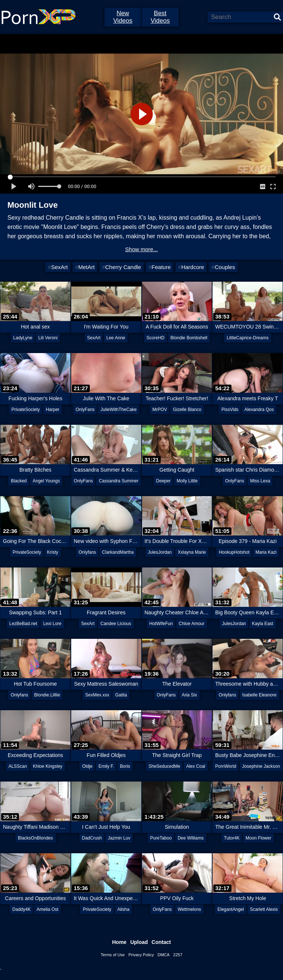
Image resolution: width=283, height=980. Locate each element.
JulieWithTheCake (119, 410)
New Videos (123, 17)
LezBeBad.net (23, 624)
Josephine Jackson (261, 766)
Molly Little (187, 481)
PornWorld (226, 766)
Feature (161, 267)
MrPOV (160, 410)
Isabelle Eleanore (259, 695)
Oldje (87, 766)
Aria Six (189, 695)
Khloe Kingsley (48, 766)
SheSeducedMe (164, 766)
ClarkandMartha (118, 552)
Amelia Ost (48, 909)
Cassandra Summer (119, 481)
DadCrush (92, 838)
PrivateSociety (26, 410)
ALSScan (18, 766)
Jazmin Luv (119, 838)
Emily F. (106, 766)
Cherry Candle (123, 267)
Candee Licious (116, 624)
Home (119, 942)
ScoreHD (156, 338)
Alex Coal (196, 766)
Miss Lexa (260, 481)
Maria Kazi (266, 552)
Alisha (123, 909)
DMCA (164, 955)
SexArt (60, 267)
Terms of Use (113, 955)
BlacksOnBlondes (35, 838)
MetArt (86, 267)
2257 (178, 955)
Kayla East (262, 624)
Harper (52, 410)
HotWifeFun (161, 624)
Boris (125, 766)
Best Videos (160, 17)
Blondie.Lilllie (47, 695)
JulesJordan (160, 552)
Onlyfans (87, 552)
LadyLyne (23, 338)
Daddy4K (21, 909)
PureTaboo (161, 838)
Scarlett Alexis (264, 909)
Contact (161, 942)
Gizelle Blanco (187, 410)
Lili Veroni (48, 338)
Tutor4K (232, 838)
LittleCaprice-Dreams (248, 338)
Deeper (163, 481)
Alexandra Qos (259, 410)
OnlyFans (85, 410)
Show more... (141, 249)
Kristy (53, 552)
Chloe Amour (192, 624)
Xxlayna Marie (192, 552)
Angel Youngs (46, 481)
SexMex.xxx (97, 695)
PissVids (230, 410)
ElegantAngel (231, 909)
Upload (139, 942)
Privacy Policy (141, 955)
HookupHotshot (234, 552)
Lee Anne (116, 338)
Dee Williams (191, 838)
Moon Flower (258, 838)
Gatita (121, 695)
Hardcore (193, 267)
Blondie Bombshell (189, 338)
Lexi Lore (52, 624)
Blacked (19, 481)
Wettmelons (189, 909)
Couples (225, 267)
